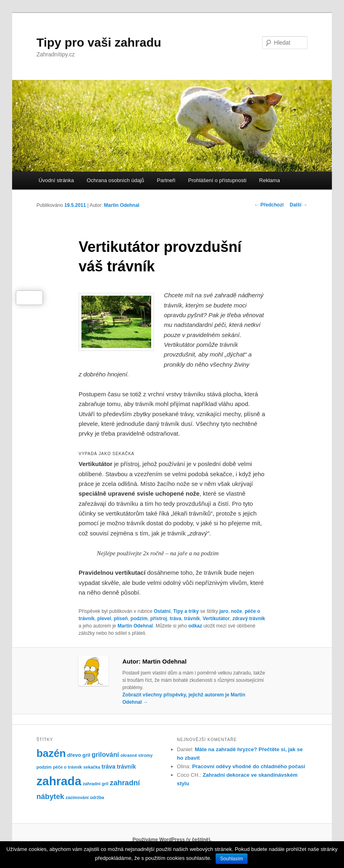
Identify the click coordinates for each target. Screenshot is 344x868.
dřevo (74, 755)
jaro (224, 611)
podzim (139, 619)
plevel (104, 619)
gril (86, 755)
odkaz (195, 626)
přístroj (159, 619)
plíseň (121, 619)
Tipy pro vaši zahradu (99, 42)
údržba (97, 797)
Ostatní (162, 611)
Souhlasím (232, 859)
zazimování (77, 797)
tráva (176, 619)
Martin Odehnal (122, 205)
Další (299, 205)
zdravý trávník (249, 619)
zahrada (59, 781)
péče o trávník (68, 767)
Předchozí (269, 205)
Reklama (270, 180)
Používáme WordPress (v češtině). (172, 840)
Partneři (166, 180)
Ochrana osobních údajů (115, 180)
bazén (51, 753)
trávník (192, 619)
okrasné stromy (136, 755)
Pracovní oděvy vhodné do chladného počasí (249, 766)
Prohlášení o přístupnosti (217, 180)
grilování (105, 754)
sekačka (92, 767)
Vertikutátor (216, 619)
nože (236, 611)
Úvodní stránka (56, 180)
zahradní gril (95, 784)
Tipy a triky (186, 611)
